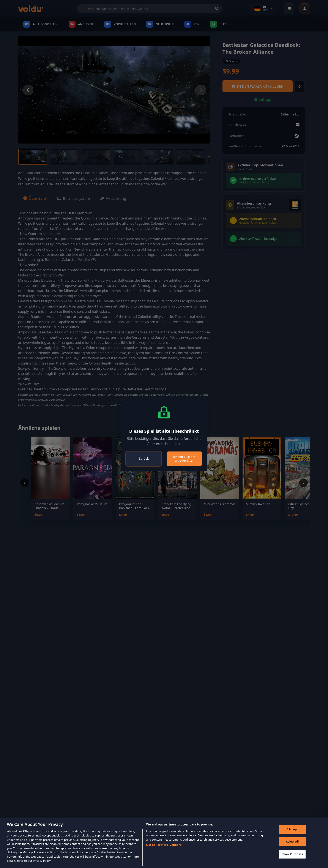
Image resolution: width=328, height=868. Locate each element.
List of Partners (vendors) (164, 845)
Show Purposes (292, 855)
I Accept (292, 830)
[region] (164, 843)
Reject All (292, 842)
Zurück (144, 458)
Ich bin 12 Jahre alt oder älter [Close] (184, 459)
